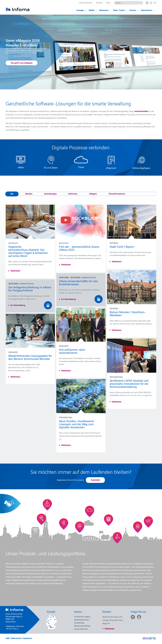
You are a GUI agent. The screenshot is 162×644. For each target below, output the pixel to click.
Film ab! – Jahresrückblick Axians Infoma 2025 (79, 248)
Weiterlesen (15, 271)
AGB (7, 638)
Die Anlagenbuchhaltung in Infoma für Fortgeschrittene (30, 289)
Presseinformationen (117, 194)
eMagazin (93, 194)
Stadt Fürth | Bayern (122, 246)
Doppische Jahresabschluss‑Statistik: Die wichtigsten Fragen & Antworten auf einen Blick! (28, 251)
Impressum (27, 638)
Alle (12, 194)
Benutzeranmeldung (82, 626)
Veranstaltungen (50, 194)
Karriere (99, 3)
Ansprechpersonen (82, 620)
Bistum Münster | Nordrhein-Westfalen (128, 313)
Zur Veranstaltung (68, 299)
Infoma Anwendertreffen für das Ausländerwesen (78, 282)
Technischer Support (82, 617)
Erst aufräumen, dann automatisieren (72, 351)
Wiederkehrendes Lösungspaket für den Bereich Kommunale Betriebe (30, 357)
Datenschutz (16, 638)
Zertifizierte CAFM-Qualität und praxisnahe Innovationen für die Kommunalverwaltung (129, 383)
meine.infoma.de (86, 3)
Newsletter (95, 480)
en (155, 3)
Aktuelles (29, 194)
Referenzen (73, 194)
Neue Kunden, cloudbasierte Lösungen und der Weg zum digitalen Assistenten (76, 424)
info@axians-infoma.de (15, 626)
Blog (108, 3)
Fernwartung (79, 623)
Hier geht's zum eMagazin (22, 63)
